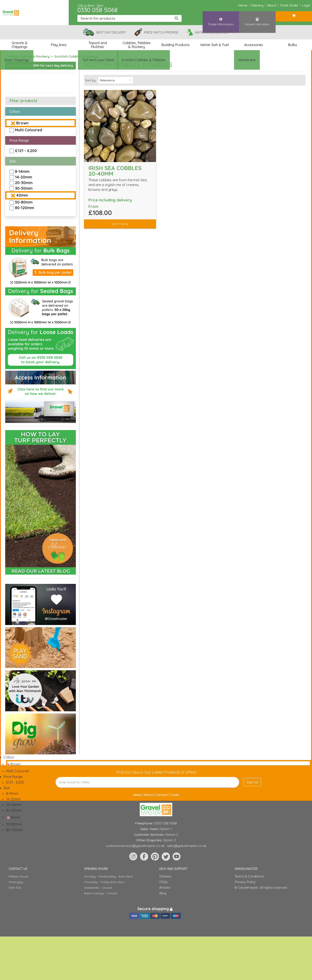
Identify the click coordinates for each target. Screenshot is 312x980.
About (272, 5)
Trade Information (221, 18)
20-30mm (24, 183)
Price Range (19, 140)
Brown (22, 123)
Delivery (257, 5)
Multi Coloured (28, 130)
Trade (175, 795)
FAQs (163, 882)
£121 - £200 (26, 151)
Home (243, 5)
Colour (15, 111)
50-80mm (24, 202)
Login (306, 5)
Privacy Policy (245, 882)
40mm (22, 195)
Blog (163, 893)
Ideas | (138, 795)
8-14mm (22, 171)
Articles (165, 888)
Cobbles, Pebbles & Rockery (27, 56)
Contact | (163, 795)
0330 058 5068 (97, 10)
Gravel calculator (257, 18)
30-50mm (24, 188)
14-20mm (24, 177)
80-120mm (24, 208)
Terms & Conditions (249, 876)
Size (13, 161)
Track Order (289, 5)
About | (150, 795)
